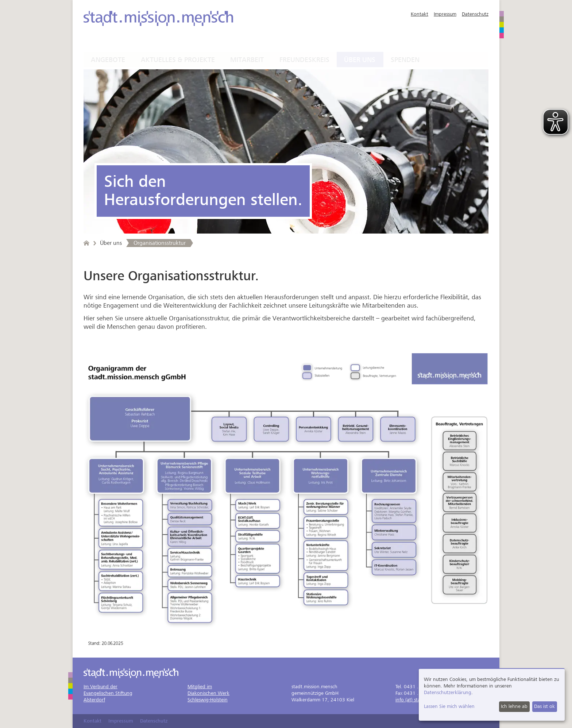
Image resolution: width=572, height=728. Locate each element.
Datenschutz (475, 14)
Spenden (405, 60)
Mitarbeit (247, 60)
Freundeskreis (304, 60)
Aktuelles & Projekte (178, 60)
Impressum (445, 14)
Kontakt (420, 14)
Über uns (360, 60)
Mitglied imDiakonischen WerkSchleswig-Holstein (208, 693)
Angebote (108, 60)
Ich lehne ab (514, 706)
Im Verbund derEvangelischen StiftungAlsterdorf (108, 693)
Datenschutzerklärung (448, 692)
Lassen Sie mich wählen (449, 706)
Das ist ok (544, 706)
